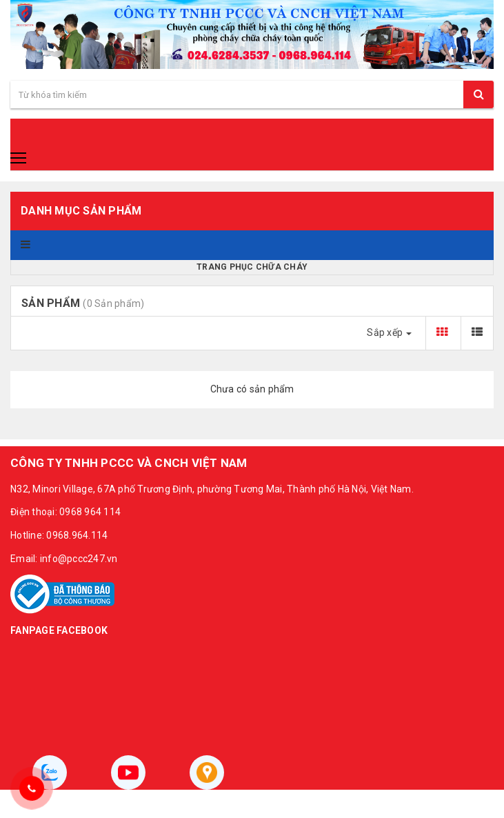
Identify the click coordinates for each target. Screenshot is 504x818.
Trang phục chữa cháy (252, 267)
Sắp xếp (389, 332)
